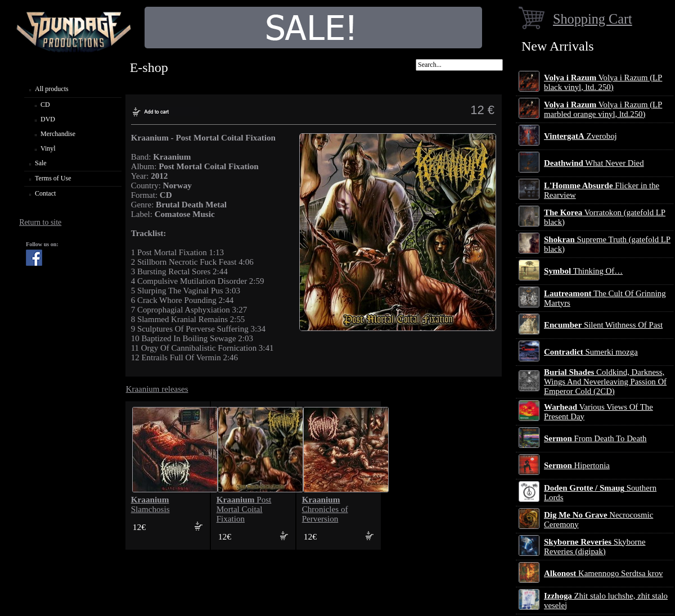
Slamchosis (150, 504)
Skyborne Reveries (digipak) (595, 547)
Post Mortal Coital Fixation (244, 509)
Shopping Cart (593, 19)
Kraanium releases (157, 389)
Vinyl (48, 148)
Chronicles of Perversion (325, 509)
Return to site (40, 222)
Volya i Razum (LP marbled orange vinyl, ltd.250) (603, 109)
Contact (45, 193)
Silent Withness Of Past (603, 325)
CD (45, 105)
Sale (41, 163)
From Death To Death (595, 438)
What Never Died (594, 163)
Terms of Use (53, 178)
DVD (48, 119)
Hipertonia (577, 465)
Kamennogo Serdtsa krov (603, 573)
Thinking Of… (583, 271)
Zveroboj (580, 136)
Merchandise (58, 134)
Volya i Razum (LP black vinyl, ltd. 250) (603, 82)
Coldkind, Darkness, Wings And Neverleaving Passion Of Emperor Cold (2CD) (605, 382)
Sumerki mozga (591, 352)
